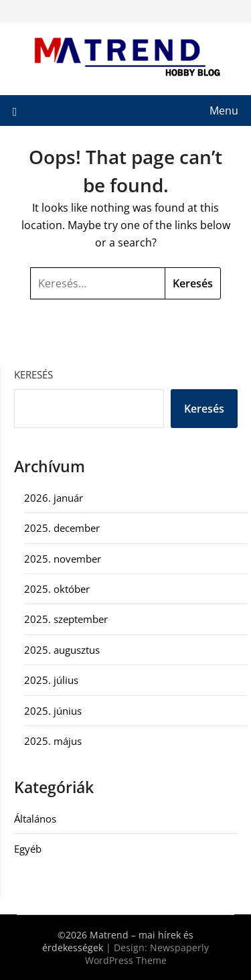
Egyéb (28, 849)
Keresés (33, 374)
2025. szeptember (66, 619)
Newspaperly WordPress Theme (147, 954)
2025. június (53, 711)
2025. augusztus (62, 650)
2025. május (53, 741)
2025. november (63, 559)
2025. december (62, 528)
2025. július (51, 680)
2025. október (57, 589)
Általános (35, 819)
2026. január (54, 498)
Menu (224, 111)
